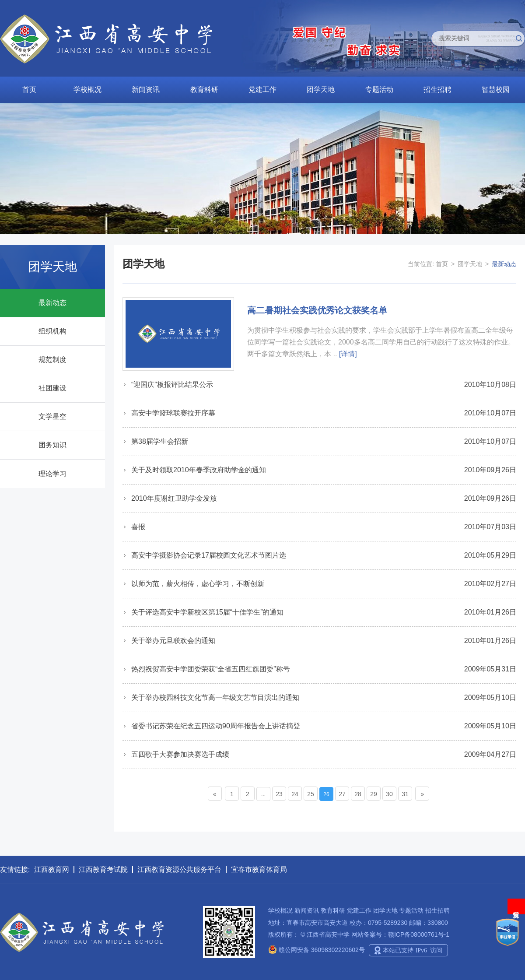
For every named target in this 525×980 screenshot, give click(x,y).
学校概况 (87, 90)
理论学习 (52, 474)
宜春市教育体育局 (259, 869)
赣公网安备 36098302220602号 (317, 950)
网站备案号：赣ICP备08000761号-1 (400, 934)
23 (279, 794)
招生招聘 (437, 90)
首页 (29, 90)
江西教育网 (52, 869)
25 (311, 794)
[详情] (348, 354)
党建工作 (262, 90)
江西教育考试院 (103, 869)
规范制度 (52, 360)
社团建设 (52, 388)
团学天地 (321, 90)
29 (374, 794)
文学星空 (52, 416)
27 (342, 794)
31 (405, 794)
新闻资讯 (146, 90)
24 (295, 794)
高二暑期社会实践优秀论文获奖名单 (317, 310)
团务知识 (52, 445)
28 (358, 794)
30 (389, 794)
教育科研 (204, 90)
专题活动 (379, 90)
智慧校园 (496, 90)
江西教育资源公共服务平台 (179, 869)
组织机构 (52, 331)
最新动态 (52, 303)
